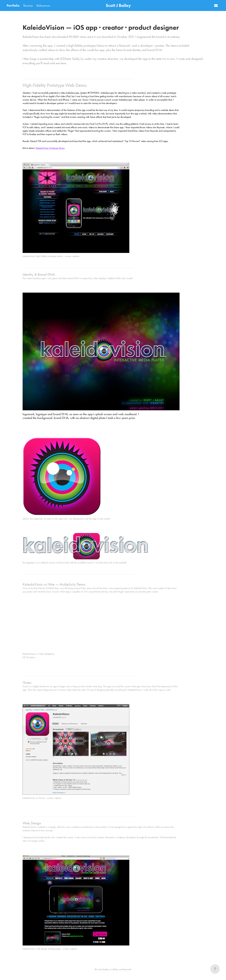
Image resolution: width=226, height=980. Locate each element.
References (43, 5)
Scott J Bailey (118, 5)
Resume (28, 5)
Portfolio (13, 5)
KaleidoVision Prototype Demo (50, 148)
